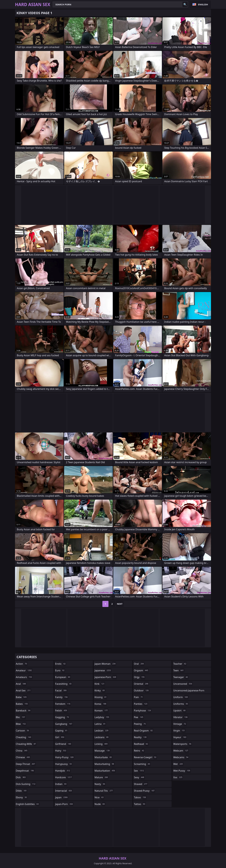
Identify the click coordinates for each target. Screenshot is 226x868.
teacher (180, 664)
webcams (181, 757)
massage (102, 751)
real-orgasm (144, 731)
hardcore (64, 777)
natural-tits (104, 791)
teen (179, 670)
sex (139, 771)
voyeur (180, 737)
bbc (21, 717)
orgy (140, 677)
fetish (62, 711)
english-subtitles (28, 804)
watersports (183, 744)
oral (139, 664)
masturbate (103, 757)
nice (99, 797)
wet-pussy (182, 771)
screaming (142, 764)
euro (60, 670)
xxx (178, 777)
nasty (100, 784)
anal (21, 684)
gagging (62, 717)
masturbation (105, 771)
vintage (180, 724)
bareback (23, 711)
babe (22, 697)
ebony (22, 797)
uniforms (181, 704)
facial (61, 690)
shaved (141, 784)
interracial (64, 791)
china (22, 751)
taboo (140, 797)
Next (120, 604)
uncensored (183, 684)
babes (22, 704)
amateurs (24, 677)
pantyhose (143, 711)
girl (60, 737)
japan (62, 797)
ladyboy (102, 717)
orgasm (141, 670)
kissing (101, 697)
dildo (22, 791)
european (63, 677)
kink (100, 684)
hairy (61, 751)
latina (100, 724)
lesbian (102, 731)
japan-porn (64, 804)
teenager (181, 677)
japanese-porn (106, 677)
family (62, 697)
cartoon (23, 731)
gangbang (64, 724)
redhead (141, 744)
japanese (103, 670)
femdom (63, 704)
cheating (24, 737)
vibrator (181, 717)
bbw (21, 724)
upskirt (180, 711)
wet (178, 764)
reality (141, 737)
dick (21, 777)
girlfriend (63, 744)
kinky (100, 690)
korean (101, 711)
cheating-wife (26, 744)
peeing (140, 724)
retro (139, 751)
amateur (24, 670)
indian (61, 784)
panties (141, 704)
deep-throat (26, 764)
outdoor (142, 690)
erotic (61, 664)
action (22, 664)
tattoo (140, 804)
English (203, 4)
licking (101, 744)
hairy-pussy (65, 757)
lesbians (102, 737)
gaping (62, 731)
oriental (141, 684)
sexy (139, 777)
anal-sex (24, 690)
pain (139, 697)
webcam (181, 751)
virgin (179, 731)
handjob (63, 771)
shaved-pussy (145, 791)
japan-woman (105, 664)
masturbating (105, 764)
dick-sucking (26, 784)
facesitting (64, 684)
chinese (23, 757)
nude (100, 804)
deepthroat (25, 771)
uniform (181, 697)
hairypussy (64, 764)
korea (101, 704)
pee (139, 717)
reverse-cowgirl (145, 757)
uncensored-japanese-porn (189, 691)
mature (101, 777)
